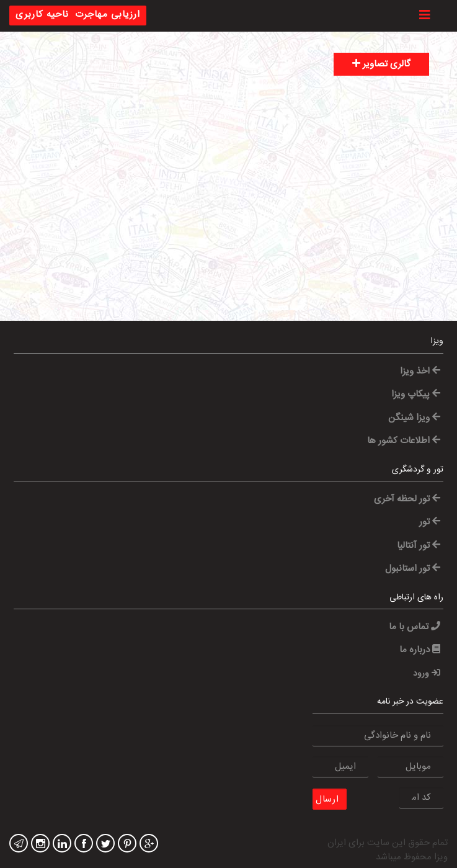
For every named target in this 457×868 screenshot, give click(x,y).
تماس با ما (415, 627)
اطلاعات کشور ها (404, 441)
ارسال (327, 799)
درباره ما (420, 650)
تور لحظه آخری (407, 499)
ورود (427, 674)
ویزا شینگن (414, 418)
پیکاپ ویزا (416, 394)
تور (430, 522)
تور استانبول (413, 569)
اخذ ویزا (420, 371)
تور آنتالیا (419, 546)
